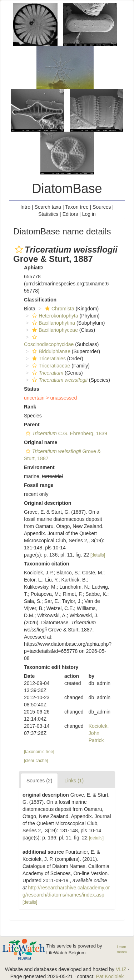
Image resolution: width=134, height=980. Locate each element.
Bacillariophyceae (54, 330)
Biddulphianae (50, 351)
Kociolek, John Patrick (99, 733)
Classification (40, 300)
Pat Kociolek (110, 976)
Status (32, 389)
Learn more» (122, 950)
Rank (30, 407)
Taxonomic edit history (51, 667)
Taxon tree (77, 207)
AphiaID (33, 268)
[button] (19, 249)
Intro (25, 207)
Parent (32, 425)
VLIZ (121, 969)
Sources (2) (39, 781)
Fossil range (39, 485)
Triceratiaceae (50, 366)
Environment (39, 467)
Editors (70, 214)
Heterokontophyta (54, 316)
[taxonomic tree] (39, 752)
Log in (89, 214)
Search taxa (48, 207)
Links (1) (74, 781)
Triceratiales (48, 359)
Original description (48, 503)
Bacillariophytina (53, 323)
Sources (102, 207)
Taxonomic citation (47, 564)
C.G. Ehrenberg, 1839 (66, 433)
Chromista (59, 309)
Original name (41, 442)
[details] (98, 555)
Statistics (48, 214)
